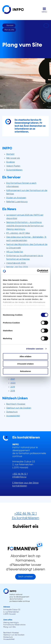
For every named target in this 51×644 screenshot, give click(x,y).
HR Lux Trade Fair (15, 252)
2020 (13, 383)
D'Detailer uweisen (35, 349)
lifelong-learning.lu (11, 623)
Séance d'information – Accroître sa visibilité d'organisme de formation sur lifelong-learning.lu (25, 226)
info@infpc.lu (19, 477)
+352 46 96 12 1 (20, 474)
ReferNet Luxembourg (17, 202)
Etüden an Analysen (16, 198)
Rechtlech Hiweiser (16, 404)
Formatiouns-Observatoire (14, 625)
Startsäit (10, 154)
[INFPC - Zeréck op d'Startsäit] (15, 10)
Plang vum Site (9, 627)
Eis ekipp (11, 162)
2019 (13, 387)
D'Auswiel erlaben (26, 364)
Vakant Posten (13, 166)
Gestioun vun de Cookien (19, 408)
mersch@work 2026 (16, 263)
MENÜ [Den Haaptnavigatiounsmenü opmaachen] (44, 12)
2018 (13, 391)
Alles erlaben (25, 356)
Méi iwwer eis (13, 158)
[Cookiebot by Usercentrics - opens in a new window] (37, 271)
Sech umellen (25, 577)
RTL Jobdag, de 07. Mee (18, 233)
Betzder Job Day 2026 (17, 267)
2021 (13, 379)
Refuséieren (25, 371)
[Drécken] (46, 26)
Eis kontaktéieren (14, 170)
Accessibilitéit (13, 416)
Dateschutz (12, 412)
